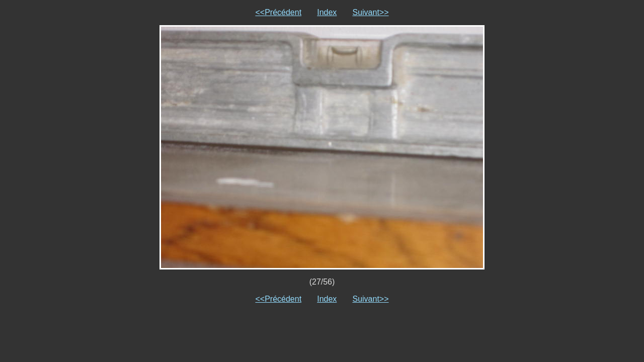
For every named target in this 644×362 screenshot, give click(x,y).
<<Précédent (278, 12)
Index (327, 12)
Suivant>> (370, 12)
